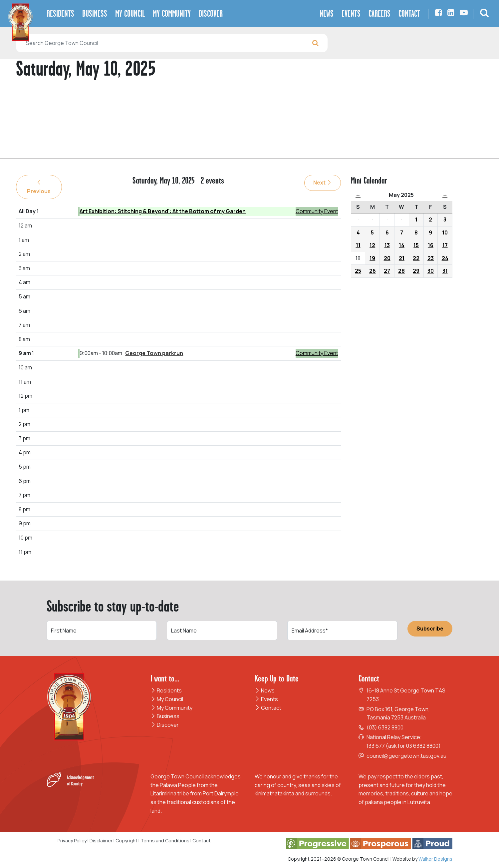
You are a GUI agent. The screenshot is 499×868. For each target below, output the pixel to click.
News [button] (327, 13)
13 (387, 245)
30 (431, 271)
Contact (268, 708)
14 (402, 245)
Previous (39, 187)
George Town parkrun (154, 353)
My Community (171, 708)
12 (372, 245)
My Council (167, 699)
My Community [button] (172, 13)
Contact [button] (409, 13)
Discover (165, 725)
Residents (166, 690)
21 (402, 258)
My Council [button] (130, 13)
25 (358, 271)
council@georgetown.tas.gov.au (406, 756)
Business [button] (95, 13)
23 (431, 258)
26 (373, 271)
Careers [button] (379, 13)
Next (323, 183)
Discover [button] (211, 13)
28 (401, 271)
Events (266, 699)
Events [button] (351, 13)
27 (387, 271)
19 (372, 258)
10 (445, 232)
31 (445, 271)
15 (416, 245)
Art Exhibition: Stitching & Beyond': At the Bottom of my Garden (163, 211)
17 (445, 245)
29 (416, 271)
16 (431, 245)
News (265, 690)
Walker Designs (435, 859)
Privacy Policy (72, 841)
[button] (484, 14)
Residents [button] (60, 13)
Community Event (317, 211)
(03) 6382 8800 (385, 727)
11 (358, 245)
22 (416, 258)
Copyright (126, 841)
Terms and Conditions (165, 841)
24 (445, 258)
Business (165, 716)
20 (387, 258)
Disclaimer (101, 841)
